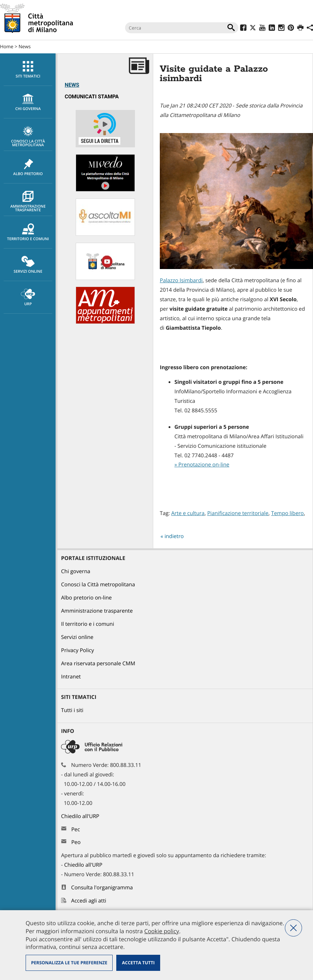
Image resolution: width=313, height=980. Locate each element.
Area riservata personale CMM (98, 664)
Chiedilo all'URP (81, 816)
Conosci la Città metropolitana (28, 137)
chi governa (28, 102)
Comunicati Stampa (92, 97)
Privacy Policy (78, 650)
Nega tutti (293, 928)
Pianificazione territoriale (238, 513)
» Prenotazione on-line (202, 465)
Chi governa (76, 572)
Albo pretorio (28, 167)
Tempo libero (288, 513)
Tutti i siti (72, 710)
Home (7, 46)
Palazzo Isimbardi (181, 281)
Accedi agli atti (89, 901)
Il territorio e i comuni (88, 624)
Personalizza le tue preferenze (69, 963)
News (25, 46)
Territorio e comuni (28, 232)
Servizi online (28, 265)
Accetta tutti (138, 963)
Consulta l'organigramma (102, 888)
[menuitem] (28, 70)
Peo (76, 842)
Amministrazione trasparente (28, 202)
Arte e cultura (188, 513)
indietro (174, 536)
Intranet (71, 677)
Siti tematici (28, 70)
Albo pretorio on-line (86, 598)
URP (28, 298)
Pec (76, 830)
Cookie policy (161, 931)
